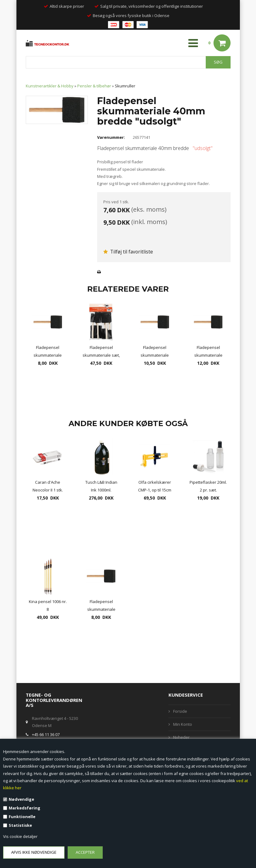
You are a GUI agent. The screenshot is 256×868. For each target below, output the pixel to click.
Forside (180, 711)
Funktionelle (22, 817)
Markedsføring (25, 808)
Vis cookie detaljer (20, 836)
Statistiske (20, 825)
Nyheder (181, 737)
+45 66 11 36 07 (46, 734)
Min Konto (183, 724)
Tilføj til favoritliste (128, 252)
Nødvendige (21, 799)
